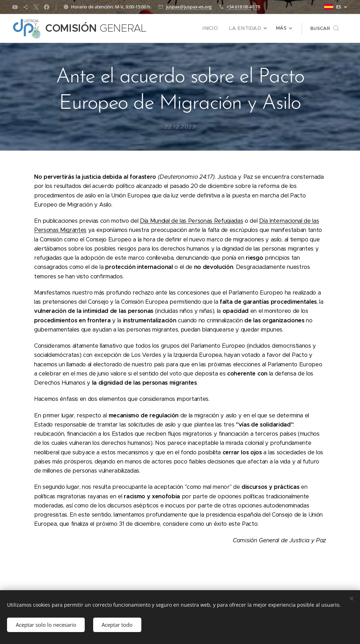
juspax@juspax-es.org (189, 7)
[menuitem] (171, 29)
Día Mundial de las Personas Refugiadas (192, 221)
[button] (325, 29)
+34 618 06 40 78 (243, 7)
